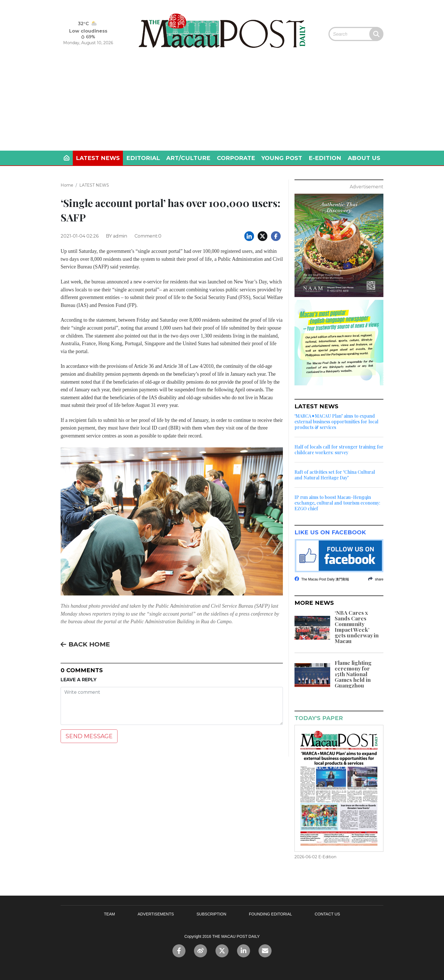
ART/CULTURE (188, 158)
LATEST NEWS (98, 158)
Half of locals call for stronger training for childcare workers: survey (339, 450)
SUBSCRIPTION (211, 914)
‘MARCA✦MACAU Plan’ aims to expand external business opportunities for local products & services (336, 422)
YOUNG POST (282, 158)
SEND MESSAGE (89, 736)
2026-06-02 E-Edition (315, 857)
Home (67, 185)
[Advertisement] (222, 108)
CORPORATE (236, 158)
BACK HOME (85, 644)
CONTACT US (327, 914)
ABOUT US (364, 158)
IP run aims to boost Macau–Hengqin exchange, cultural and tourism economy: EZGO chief (337, 503)
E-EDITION (325, 158)
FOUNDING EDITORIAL (270, 914)
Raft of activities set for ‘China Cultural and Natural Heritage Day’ (335, 475)
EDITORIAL (143, 158)
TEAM (109, 914)
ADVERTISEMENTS (156, 914)
